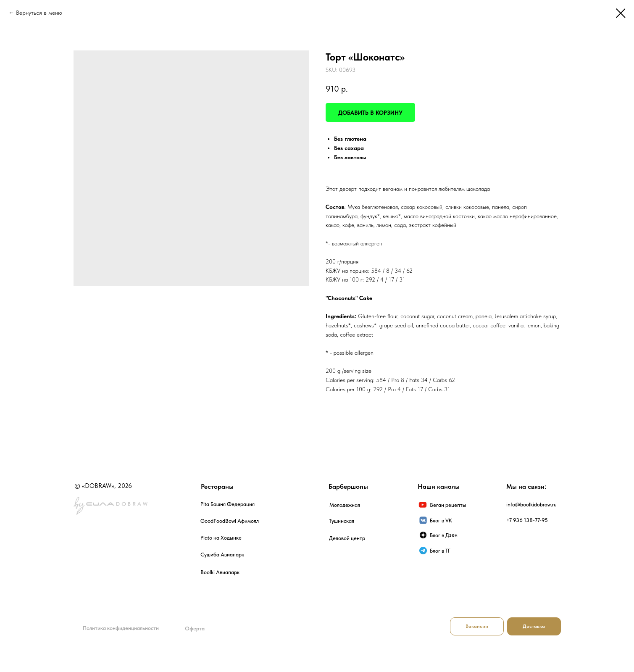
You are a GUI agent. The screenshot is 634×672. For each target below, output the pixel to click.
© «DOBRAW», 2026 (103, 486)
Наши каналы (439, 486)
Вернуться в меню (39, 13)
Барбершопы (348, 486)
